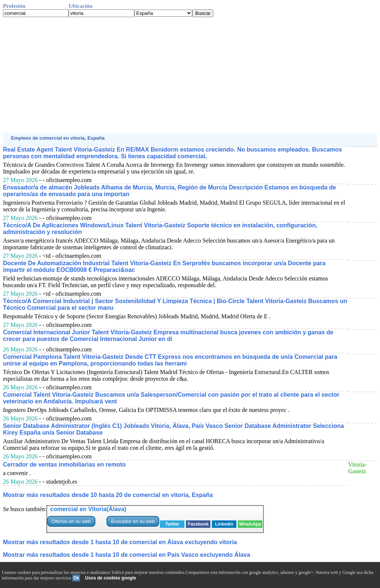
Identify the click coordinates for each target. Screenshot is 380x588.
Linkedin (224, 524)
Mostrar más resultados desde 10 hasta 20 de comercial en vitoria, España (108, 495)
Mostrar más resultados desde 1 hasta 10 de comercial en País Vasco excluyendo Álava (127, 555)
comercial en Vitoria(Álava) (88, 509)
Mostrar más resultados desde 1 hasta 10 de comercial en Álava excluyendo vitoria (120, 542)
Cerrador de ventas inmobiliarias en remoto (64, 464)
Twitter (172, 524)
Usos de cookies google (110, 578)
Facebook (198, 524)
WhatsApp (250, 524)
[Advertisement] (190, 75)
